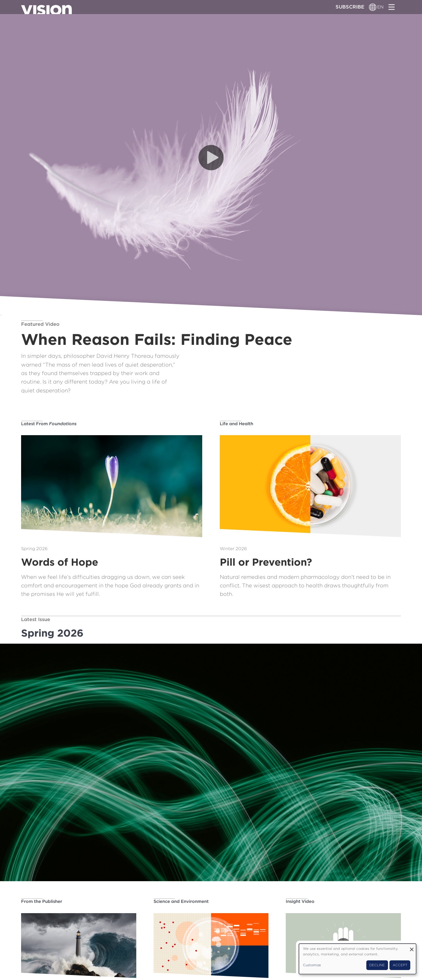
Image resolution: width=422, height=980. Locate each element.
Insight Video (300, 901)
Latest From (49, 424)
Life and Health (236, 424)
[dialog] (358, 959)
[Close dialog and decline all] (412, 947)
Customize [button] (312, 965)
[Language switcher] (373, 7)
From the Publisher (42, 901)
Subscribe (350, 7)
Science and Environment (181, 901)
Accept (400, 965)
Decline (377, 965)
